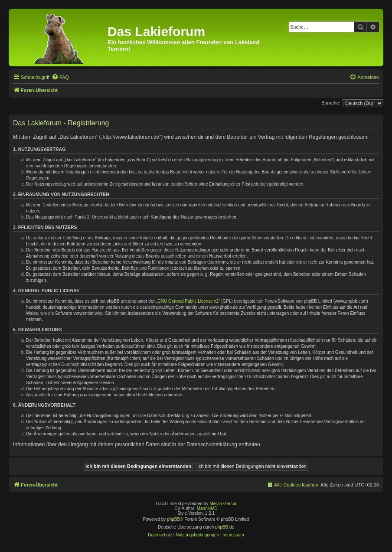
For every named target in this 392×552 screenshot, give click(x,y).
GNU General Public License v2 (188, 301)
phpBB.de (225, 527)
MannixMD (207, 508)
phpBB (173, 519)
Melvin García (223, 504)
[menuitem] (60, 77)
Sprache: (331, 103)
